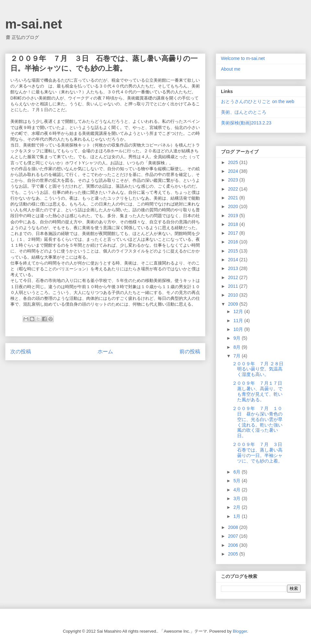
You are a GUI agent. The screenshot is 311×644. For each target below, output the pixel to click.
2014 (234, 260)
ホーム (105, 351)
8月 (237, 347)
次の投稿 (21, 351)
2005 (234, 554)
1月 (237, 516)
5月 (237, 481)
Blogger (240, 631)
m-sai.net (34, 24)
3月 (237, 498)
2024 (234, 171)
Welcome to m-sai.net (243, 58)
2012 (234, 277)
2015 (234, 251)
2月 (237, 507)
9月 (237, 338)
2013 (234, 268)
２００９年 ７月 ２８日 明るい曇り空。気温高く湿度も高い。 (260, 369)
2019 (234, 216)
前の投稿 (190, 351)
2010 (234, 295)
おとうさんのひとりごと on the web (258, 101)
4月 (237, 490)
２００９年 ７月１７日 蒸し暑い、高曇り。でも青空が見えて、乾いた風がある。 (259, 391)
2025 (234, 162)
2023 (234, 180)
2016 (234, 242)
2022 (234, 189)
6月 (237, 472)
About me (231, 69)
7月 (237, 356)
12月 (239, 311)
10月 (239, 329)
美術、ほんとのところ (244, 112)
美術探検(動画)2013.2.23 (246, 123)
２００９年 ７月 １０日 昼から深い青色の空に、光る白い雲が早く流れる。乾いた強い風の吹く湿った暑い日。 (257, 422)
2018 (234, 224)
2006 (234, 545)
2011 (234, 286)
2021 (234, 198)
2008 (234, 527)
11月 (239, 321)
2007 (234, 536)
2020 (234, 206)
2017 (234, 233)
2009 (234, 304)
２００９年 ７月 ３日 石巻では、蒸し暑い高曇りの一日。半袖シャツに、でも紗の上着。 (259, 452)
